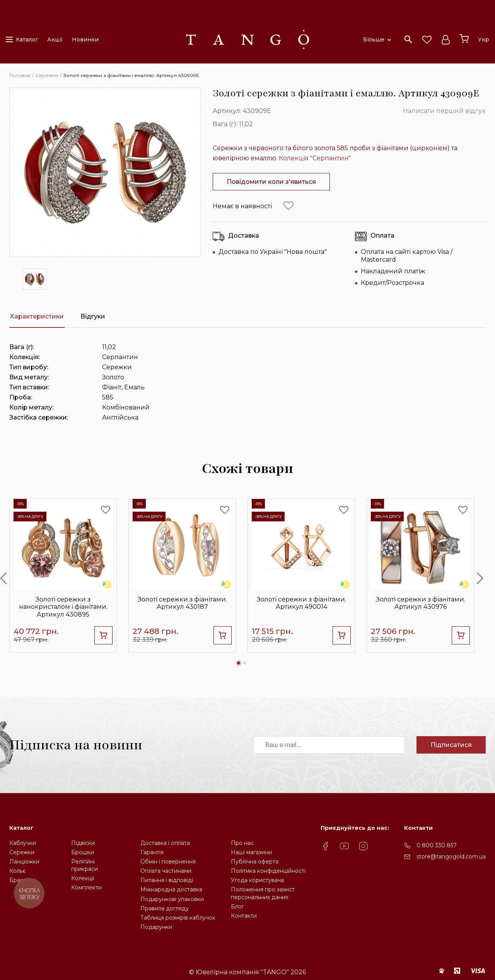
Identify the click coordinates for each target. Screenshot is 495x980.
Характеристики (37, 316)
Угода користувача (257, 880)
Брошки (83, 852)
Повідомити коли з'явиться (271, 182)
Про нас (242, 843)
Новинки (85, 39)
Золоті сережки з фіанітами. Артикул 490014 (301, 603)
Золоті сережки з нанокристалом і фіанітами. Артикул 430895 (63, 607)
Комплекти (86, 887)
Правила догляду (165, 908)
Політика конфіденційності (268, 871)
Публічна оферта (255, 862)
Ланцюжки (24, 862)
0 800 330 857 (437, 845)
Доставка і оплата (165, 843)
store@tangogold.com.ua (451, 857)
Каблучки (23, 843)
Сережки (22, 852)
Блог (237, 906)
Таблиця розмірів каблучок (178, 918)
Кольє (17, 871)
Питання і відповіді (167, 880)
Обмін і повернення (168, 862)
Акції (55, 39)
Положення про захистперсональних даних (263, 893)
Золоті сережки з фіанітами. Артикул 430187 (182, 603)
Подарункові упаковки (172, 899)
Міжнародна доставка (171, 889)
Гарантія (152, 852)
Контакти (244, 916)
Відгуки (93, 316)
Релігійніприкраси (84, 865)
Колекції (83, 878)
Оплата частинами (166, 871)
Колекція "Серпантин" (315, 158)
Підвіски (83, 843)
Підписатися (451, 745)
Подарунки (156, 927)
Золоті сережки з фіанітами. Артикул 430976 (421, 603)
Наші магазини (251, 852)
